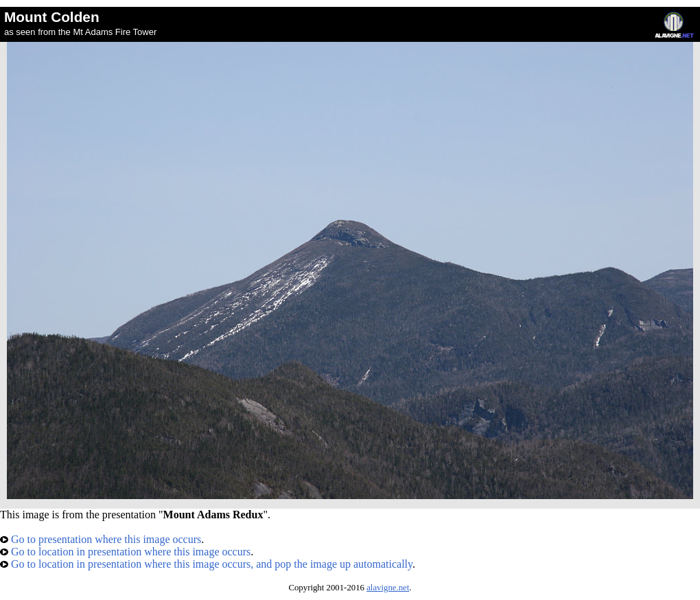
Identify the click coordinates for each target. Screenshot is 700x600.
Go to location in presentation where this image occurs (125, 552)
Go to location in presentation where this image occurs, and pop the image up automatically (206, 564)
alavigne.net (388, 588)
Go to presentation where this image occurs (101, 539)
